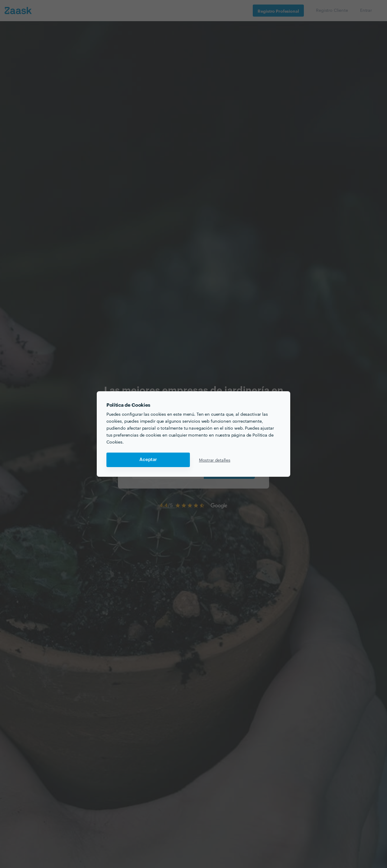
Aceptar (148, 460)
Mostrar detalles (215, 460)
